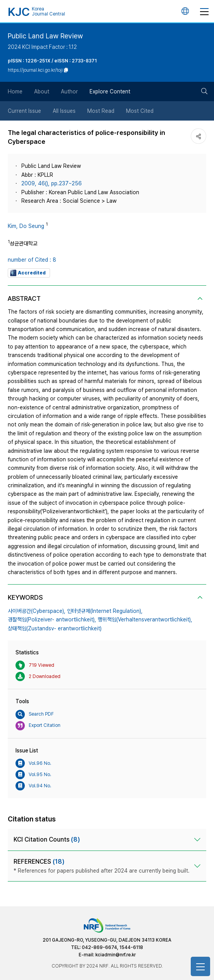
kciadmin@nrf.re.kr (116, 955)
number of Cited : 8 (32, 260)
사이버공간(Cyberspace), (37, 611)
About (42, 91)
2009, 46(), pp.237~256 (52, 183)
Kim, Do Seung (26, 226)
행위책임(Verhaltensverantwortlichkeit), (145, 619)
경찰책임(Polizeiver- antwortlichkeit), (52, 619)
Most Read (101, 111)
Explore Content (110, 91)
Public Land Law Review (45, 36)
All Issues (64, 111)
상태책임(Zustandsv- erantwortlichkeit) (55, 628)
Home (15, 91)
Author (69, 91)
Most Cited (140, 111)
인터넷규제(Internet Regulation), (105, 611)
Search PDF (35, 714)
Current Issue (24, 111)
